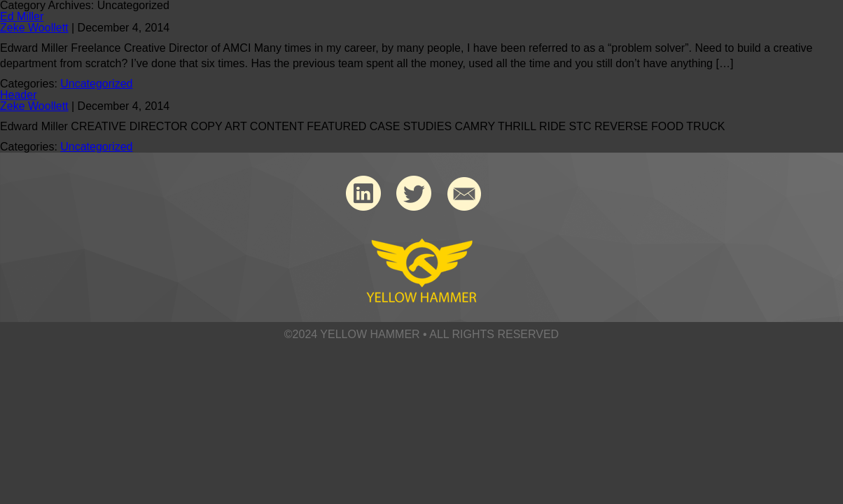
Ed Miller (22, 16)
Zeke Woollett (34, 28)
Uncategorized (96, 84)
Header (18, 95)
